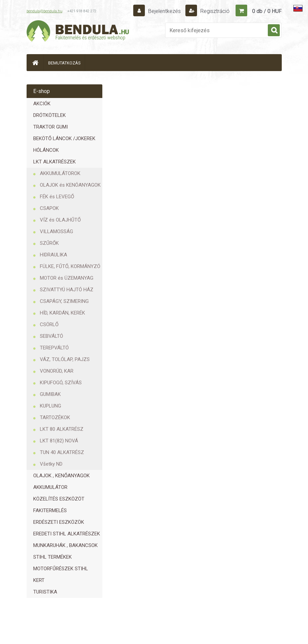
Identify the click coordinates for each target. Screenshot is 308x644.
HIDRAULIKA (53, 255)
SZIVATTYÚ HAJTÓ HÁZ (67, 290)
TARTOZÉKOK (55, 417)
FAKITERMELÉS (50, 510)
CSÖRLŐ (49, 324)
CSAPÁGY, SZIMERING (64, 301)
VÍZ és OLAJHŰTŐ (60, 220)
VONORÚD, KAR (57, 371)
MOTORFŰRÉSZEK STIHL (61, 569)
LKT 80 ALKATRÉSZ (62, 429)
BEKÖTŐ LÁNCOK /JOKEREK (64, 138)
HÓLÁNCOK (46, 150)
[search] (274, 31)
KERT (39, 580)
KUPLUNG (51, 406)
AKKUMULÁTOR (50, 487)
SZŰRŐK (49, 243)
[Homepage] (35, 63)
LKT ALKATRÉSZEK (54, 162)
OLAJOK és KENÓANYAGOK (70, 185)
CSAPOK (49, 208)
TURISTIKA (45, 592)
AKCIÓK (42, 104)
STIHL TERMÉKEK (52, 557)
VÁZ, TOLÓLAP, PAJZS (65, 359)
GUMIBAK (50, 394)
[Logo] (78, 32)
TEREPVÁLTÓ (54, 348)
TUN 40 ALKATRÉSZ (62, 452)
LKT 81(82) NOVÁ (59, 441)
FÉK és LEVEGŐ (57, 197)
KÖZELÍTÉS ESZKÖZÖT (59, 499)
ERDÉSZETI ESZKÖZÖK (59, 522)
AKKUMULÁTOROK (60, 173)
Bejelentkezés (164, 11)
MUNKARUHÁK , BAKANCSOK (65, 545)
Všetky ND (51, 464)
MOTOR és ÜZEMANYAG (67, 278)
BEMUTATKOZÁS (64, 63)
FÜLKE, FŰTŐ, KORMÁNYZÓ (70, 266)
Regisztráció (214, 11)
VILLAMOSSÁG (56, 231)
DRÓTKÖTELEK (50, 115)
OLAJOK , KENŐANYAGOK (61, 476)
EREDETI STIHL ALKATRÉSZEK (67, 534)
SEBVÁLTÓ (51, 336)
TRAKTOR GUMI (51, 127)
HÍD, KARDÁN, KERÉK (62, 313)
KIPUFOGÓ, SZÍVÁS (61, 383)
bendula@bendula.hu (45, 11)
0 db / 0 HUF (267, 11)
